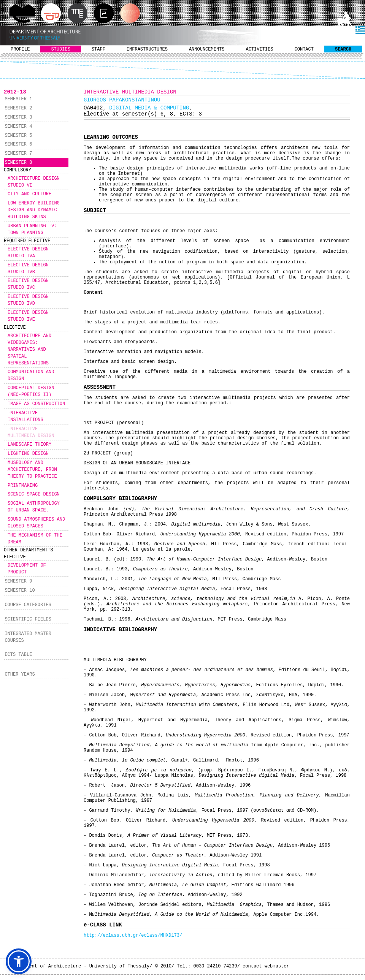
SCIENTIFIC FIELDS (28, 619)
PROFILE (20, 49)
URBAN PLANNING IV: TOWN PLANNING (32, 230)
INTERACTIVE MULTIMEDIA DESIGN (31, 432)
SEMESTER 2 (18, 108)
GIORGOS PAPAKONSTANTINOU (122, 100)
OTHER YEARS (20, 674)
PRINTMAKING (23, 486)
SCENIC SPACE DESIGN (34, 494)
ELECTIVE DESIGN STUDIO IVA (28, 253)
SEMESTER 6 (18, 144)
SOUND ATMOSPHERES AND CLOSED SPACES (36, 523)
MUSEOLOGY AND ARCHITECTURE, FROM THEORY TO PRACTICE (32, 470)
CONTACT (304, 49)
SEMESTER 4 (18, 127)
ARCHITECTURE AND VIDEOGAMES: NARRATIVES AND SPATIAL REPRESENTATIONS (29, 350)
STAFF (98, 49)
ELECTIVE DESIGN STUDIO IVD (28, 300)
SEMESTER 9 (18, 581)
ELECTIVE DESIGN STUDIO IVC (28, 284)
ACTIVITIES (260, 49)
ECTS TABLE (18, 655)
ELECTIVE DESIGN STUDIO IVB (28, 269)
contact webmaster (266, 966)
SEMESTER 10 (20, 591)
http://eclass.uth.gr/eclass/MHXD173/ (133, 936)
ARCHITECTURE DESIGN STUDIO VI (34, 182)
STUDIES (60, 49)
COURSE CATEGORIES (28, 605)
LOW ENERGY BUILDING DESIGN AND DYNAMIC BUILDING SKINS (34, 210)
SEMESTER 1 (18, 99)
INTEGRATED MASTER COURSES (28, 637)
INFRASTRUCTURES (147, 49)
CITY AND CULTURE (29, 194)
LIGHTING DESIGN (28, 454)
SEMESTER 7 (18, 154)
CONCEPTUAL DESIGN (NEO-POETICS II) (31, 391)
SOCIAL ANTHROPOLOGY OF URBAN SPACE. (34, 507)
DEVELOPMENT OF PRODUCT (27, 569)
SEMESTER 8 (18, 163)
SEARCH (343, 49)
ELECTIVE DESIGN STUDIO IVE (28, 316)
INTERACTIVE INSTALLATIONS (25, 416)
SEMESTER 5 (18, 136)
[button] (19, 961)
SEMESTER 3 (18, 117)
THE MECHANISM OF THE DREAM (35, 539)
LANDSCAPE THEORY (29, 445)
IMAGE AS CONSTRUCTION (36, 404)
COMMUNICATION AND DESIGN (31, 375)
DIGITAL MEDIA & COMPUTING (149, 108)
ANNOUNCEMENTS (207, 49)
